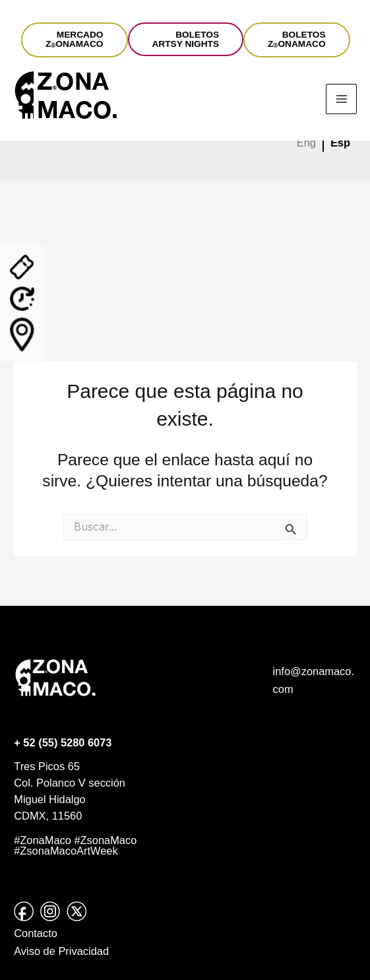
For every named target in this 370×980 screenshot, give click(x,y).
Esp (340, 143)
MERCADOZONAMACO (75, 39)
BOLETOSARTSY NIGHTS (186, 39)
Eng (306, 143)
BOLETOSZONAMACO (297, 39)
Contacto (36, 933)
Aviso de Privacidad (61, 951)
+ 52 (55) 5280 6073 (63, 742)
